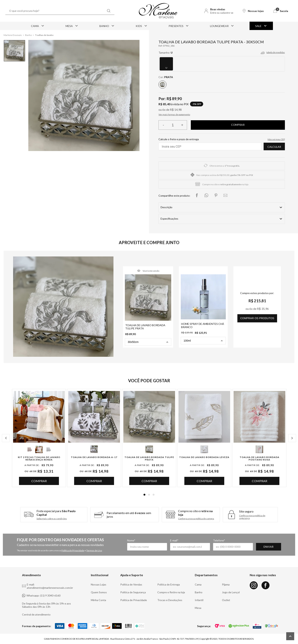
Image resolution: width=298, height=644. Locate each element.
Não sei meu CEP (276, 139)
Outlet (226, 600)
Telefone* (219, 540)
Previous (6, 438)
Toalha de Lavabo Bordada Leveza (204, 457)
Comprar (39, 481)
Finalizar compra (238, 125)
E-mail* (174, 540)
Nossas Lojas (99, 584)
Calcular (274, 147)
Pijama (226, 584)
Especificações (169, 219)
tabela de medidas (276, 52)
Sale (261, 26)
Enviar (269, 547)
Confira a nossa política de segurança (252, 517)
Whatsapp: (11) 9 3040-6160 (41, 596)
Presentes (179, 26)
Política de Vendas (131, 584)
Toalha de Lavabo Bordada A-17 (94, 457)
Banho (107, 26)
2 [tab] (149, 495)
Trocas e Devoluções (170, 600)
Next (292, 438)
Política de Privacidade (73, 550)
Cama (38, 26)
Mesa (72, 26)
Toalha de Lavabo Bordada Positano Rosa (260, 458)
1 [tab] (144, 495)
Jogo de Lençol (231, 592)
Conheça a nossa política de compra (196, 519)
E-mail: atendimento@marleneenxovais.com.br (48, 586)
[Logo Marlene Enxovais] (158, 11)
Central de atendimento (36, 614)
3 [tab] (154, 495)
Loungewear (222, 26)
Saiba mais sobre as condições (52, 519)
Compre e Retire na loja (171, 592)
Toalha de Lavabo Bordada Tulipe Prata (149, 458)
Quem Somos (99, 592)
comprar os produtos (257, 318)
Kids (142, 26)
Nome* (131, 540)
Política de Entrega (169, 584)
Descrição (166, 207)
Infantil (199, 600)
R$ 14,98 (176, 110)
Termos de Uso (94, 550)
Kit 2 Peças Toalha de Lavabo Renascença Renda (39, 458)
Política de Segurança (133, 592)
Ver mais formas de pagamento (174, 114)
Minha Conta (98, 600)
